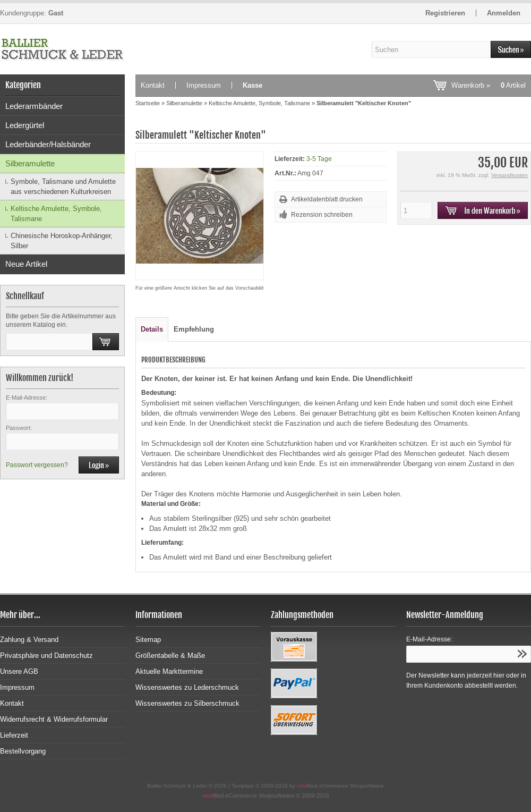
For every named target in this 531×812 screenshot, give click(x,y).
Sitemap (148, 640)
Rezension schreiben (322, 215)
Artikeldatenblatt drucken (327, 199)
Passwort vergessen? (37, 465)
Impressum (204, 85)
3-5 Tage (319, 159)
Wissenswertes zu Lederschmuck (187, 687)
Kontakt (153, 85)
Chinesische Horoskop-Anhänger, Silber (62, 241)
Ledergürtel (25, 125)
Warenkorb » (489, 85)
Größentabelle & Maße (170, 655)
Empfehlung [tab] (194, 329)
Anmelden (504, 13)
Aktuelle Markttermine (169, 671)
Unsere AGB (19, 671)
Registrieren (445, 13)
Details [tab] (152, 329)
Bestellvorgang (23, 751)
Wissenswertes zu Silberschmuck (187, 703)
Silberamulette (30, 163)
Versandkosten (509, 175)
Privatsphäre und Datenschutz (46, 655)
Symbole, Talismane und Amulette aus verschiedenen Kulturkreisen (63, 187)
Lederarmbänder (34, 106)
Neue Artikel (26, 264)
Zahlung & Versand (29, 640)
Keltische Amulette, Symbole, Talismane (56, 214)
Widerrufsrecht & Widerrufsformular (54, 719)
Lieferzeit (14, 735)
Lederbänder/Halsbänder (48, 144)
